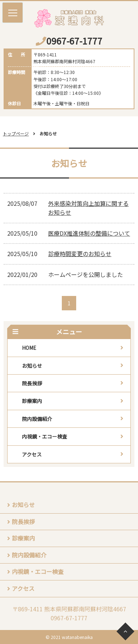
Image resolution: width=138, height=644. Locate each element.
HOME (29, 348)
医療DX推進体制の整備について (89, 233)
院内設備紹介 (37, 419)
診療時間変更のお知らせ (80, 254)
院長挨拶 (32, 383)
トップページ (16, 133)
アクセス (32, 454)
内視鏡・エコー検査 (45, 436)
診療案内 (32, 401)
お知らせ (32, 366)
